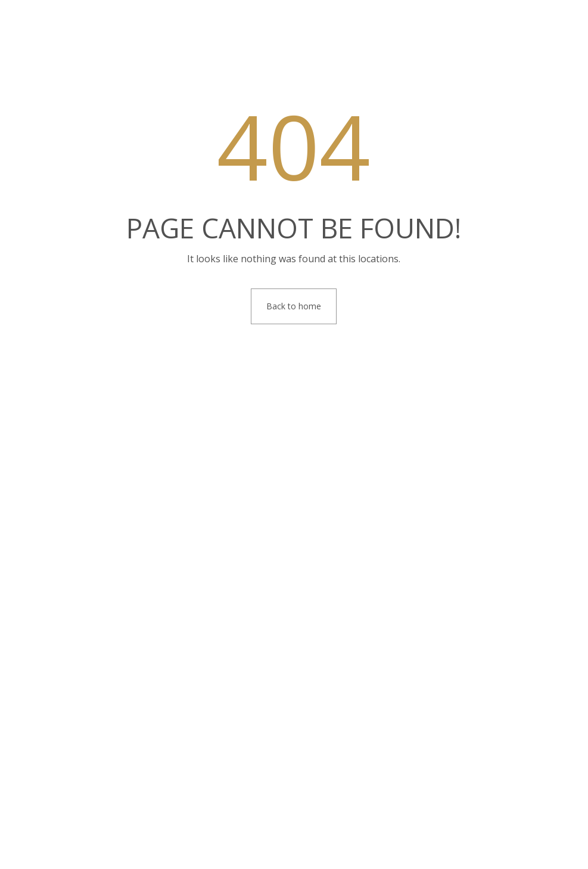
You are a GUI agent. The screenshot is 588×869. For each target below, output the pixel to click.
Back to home (294, 306)
